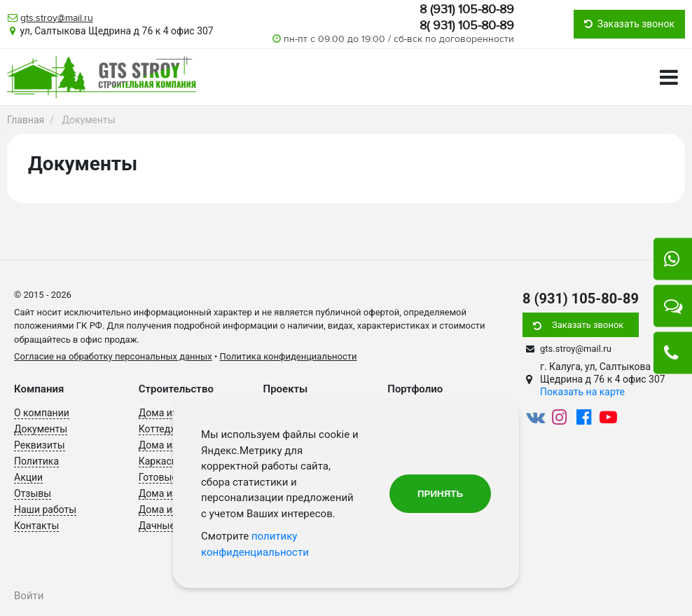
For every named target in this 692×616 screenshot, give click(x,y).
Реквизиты (40, 445)
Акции (28, 477)
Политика (36, 461)
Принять (440, 494)
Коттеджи (161, 429)
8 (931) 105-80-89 (467, 9)
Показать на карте (582, 392)
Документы (41, 429)
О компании (42, 413)
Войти (29, 596)
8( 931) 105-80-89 (467, 25)
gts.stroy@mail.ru (57, 18)
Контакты (36, 526)
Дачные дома (170, 526)
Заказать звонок (588, 325)
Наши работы (45, 509)
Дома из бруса (172, 509)
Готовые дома (171, 477)
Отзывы (33, 493)
